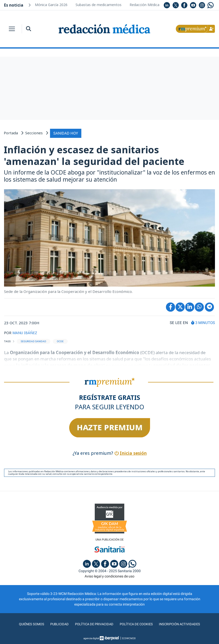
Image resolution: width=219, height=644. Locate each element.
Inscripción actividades (181, 624)
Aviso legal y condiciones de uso (109, 575)
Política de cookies (136, 624)
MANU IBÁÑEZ (26, 332)
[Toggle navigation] (12, 29)
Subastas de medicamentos (99, 5)
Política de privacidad (93, 624)
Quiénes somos (29, 624)
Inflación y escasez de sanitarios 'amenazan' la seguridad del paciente (94, 155)
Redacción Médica (144, 5)
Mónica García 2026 (51, 5)
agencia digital (91, 638)
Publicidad (58, 624)
